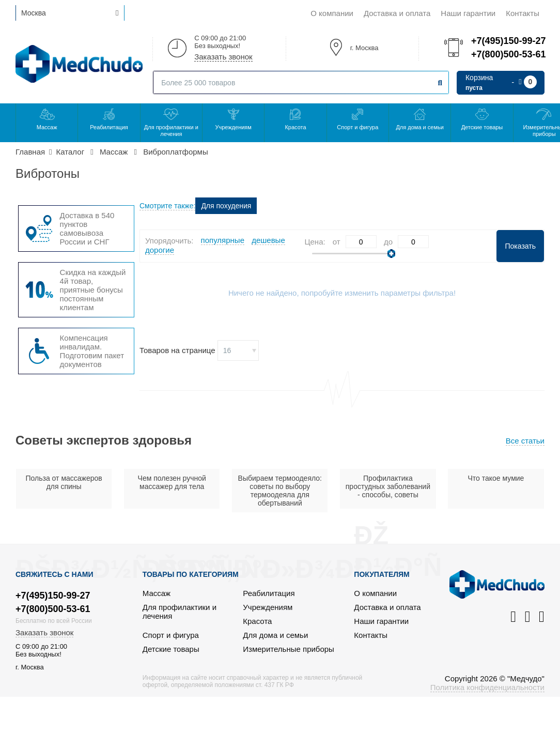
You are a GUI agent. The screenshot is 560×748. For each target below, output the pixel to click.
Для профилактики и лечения (171, 131)
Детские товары (482, 127)
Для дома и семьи (419, 127)
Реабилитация (109, 127)
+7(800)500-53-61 (508, 54)
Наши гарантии (468, 13)
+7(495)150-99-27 (508, 41)
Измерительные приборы (289, 649)
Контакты (523, 13)
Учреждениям (233, 127)
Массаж (47, 127)
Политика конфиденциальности (487, 687)
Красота (295, 127)
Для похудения (226, 206)
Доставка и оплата (397, 13)
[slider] (391, 254)
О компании (332, 13)
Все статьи (525, 441)
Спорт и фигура (357, 127)
